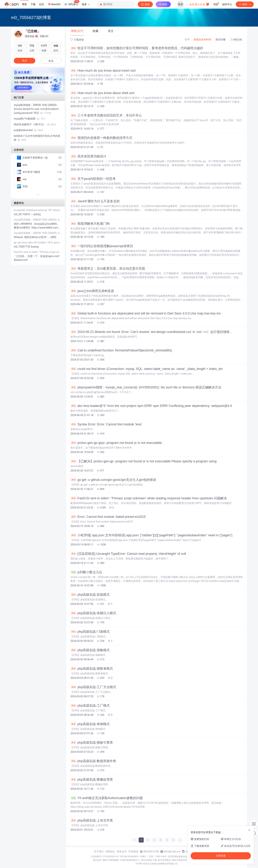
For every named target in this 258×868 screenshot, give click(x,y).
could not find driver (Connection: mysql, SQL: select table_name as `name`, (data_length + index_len (147, 369)
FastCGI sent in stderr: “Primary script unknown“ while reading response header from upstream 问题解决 (149, 498)
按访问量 (221, 39)
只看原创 (77, 40)
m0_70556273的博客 (31, 17)
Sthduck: (19, 237)
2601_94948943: (23, 224)
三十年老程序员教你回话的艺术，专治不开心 (106, 115)
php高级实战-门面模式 (90, 632)
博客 (24, 4)
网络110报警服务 (111, 860)
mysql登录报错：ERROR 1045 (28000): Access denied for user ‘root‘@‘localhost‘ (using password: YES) (36, 109)
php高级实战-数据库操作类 (93, 761)
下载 (33, 4)
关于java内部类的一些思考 (93, 179)
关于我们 (99, 851)
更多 (86, 4)
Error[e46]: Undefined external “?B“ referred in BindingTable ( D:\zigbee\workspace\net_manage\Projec (38, 210)
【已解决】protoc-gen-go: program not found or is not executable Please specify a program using (143, 461)
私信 (51, 61)
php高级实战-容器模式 (90, 595)
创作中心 (227, 4)
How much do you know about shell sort (102, 93)
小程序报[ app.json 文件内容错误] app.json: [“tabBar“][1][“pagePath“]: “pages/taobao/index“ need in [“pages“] (151, 535)
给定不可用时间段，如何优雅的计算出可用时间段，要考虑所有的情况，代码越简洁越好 (137, 48)
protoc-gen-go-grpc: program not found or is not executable (116, 443)
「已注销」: (21, 256)
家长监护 (97, 860)
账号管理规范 (164, 860)
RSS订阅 (236, 40)
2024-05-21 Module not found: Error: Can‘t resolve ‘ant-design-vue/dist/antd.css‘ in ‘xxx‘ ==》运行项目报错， (152, 332)
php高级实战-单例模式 (90, 724)
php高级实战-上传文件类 (92, 820)
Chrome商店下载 (149, 860)
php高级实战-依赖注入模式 (93, 613)
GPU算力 (72, 3)
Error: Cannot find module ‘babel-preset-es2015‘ (108, 517)
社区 (42, 4)
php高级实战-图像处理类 (92, 780)
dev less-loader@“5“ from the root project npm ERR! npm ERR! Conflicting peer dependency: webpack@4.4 (151, 406)
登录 (180, 4)
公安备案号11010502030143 (104, 857)
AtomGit (54, 4)
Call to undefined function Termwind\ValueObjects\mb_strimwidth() (121, 350)
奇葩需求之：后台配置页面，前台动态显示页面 (108, 269)
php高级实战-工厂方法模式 (93, 687)
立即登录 (221, 856)
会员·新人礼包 (199, 4)
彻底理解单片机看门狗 (90, 224)
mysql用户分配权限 (30, 119)
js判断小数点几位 (86, 572)
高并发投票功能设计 (88, 156)
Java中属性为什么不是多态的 (95, 201)
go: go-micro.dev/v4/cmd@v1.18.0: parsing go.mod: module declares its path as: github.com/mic (38, 242)
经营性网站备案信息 (177, 857)
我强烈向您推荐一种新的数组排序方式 (101, 138)
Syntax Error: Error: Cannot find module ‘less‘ (106, 424)
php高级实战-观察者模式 (92, 669)
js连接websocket (28, 130)
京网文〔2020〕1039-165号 (153, 857)
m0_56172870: (22, 214)
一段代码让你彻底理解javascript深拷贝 (102, 246)
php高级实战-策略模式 (90, 650)
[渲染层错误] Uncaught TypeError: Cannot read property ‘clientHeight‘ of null (128, 554)
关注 (25, 61)
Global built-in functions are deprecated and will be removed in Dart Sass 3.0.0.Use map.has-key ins (145, 313)
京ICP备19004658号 (129, 857)
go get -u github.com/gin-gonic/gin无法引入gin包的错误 (113, 480)
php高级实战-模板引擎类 (92, 743)
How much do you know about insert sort (103, 71)
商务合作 (122, 851)
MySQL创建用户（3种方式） (35, 124)
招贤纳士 (110, 851)
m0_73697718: (22, 247)
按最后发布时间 (202, 39)
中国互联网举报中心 (130, 860)
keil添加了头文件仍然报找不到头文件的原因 (37, 138)
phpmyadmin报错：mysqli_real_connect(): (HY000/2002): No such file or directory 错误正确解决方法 (146, 387)
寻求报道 (133, 851)
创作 (245, 4)
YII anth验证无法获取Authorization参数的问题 (107, 798)
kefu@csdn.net (172, 851)
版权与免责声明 (179, 860)
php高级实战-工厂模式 (90, 706)
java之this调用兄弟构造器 (92, 291)
